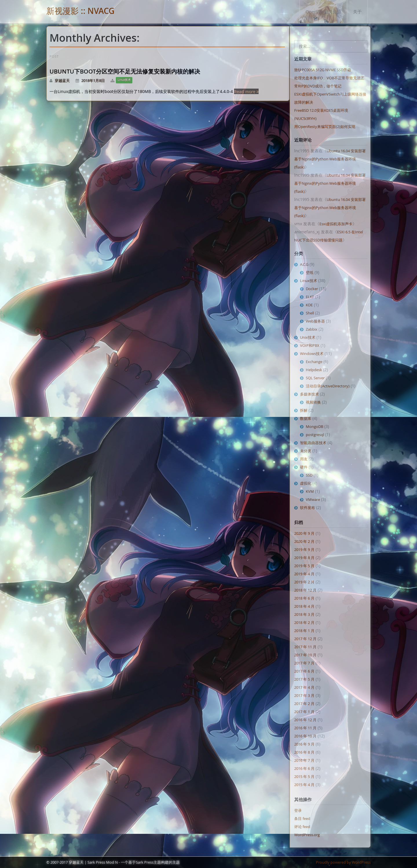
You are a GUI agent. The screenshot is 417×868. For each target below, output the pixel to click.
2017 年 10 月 (305, 655)
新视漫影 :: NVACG (80, 11)
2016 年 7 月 (304, 760)
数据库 (306, 418)
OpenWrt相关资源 (323, 12)
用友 (304, 459)
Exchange (314, 362)
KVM (310, 491)
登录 (298, 810)
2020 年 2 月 (304, 541)
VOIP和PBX (310, 345)
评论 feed (302, 827)
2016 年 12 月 (305, 720)
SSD (309, 475)
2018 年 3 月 (304, 614)
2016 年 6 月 (304, 768)
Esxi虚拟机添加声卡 (336, 224)
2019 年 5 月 (304, 566)
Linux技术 (124, 80)
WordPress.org (307, 835)
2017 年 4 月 (304, 687)
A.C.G (304, 264)
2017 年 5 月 (304, 679)
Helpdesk (314, 370)
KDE (309, 305)
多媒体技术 (309, 394)
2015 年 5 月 (304, 777)
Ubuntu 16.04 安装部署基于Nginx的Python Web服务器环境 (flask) (330, 159)
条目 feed (302, 818)
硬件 (304, 467)
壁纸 (310, 272)
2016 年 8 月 (304, 752)
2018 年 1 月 (304, 631)
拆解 (304, 410)
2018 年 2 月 (304, 622)
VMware (313, 499)
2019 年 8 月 (304, 558)
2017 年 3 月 (304, 695)
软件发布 (308, 508)
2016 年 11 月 (305, 728)
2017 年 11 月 (305, 647)
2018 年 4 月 (304, 606)
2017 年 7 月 (304, 663)
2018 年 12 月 (305, 590)
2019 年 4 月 (304, 574)
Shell (310, 313)
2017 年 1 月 (304, 712)
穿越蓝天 (62, 80)
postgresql (315, 435)
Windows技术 (312, 354)
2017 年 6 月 (304, 671)
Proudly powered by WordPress (343, 862)
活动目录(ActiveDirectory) (328, 386)
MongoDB (314, 426)
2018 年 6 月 (304, 598)
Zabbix (312, 329)
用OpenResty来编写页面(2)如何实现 (325, 127)
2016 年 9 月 (304, 744)
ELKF (310, 297)
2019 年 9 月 (304, 550)
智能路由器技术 (313, 443)
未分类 (306, 451)
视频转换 (313, 402)
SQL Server (315, 378)
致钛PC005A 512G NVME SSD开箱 (323, 70)
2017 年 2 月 (304, 704)
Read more (246, 91)
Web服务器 (315, 321)
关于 (357, 12)
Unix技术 (308, 337)
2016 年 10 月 (305, 736)
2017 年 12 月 (305, 639)
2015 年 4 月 (304, 785)
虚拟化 (306, 483)
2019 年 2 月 (304, 582)
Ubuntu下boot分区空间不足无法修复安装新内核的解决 (125, 71)
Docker (312, 289)
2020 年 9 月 (304, 533)
